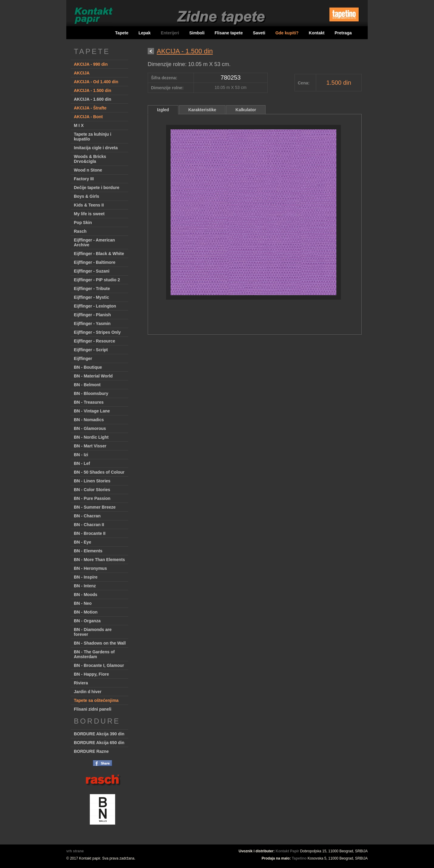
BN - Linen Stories (92, 481)
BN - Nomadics (89, 420)
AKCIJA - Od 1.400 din (96, 82)
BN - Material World (93, 376)
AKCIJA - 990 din (91, 64)
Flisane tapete (229, 33)
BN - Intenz (85, 586)
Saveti (259, 33)
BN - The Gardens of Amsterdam (94, 654)
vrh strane (75, 851)
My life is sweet (89, 214)
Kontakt (317, 33)
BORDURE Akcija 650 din (99, 743)
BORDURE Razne (91, 751)
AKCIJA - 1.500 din (93, 90)
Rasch (80, 231)
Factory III (84, 179)
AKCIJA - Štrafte (90, 108)
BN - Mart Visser (90, 446)
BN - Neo (83, 603)
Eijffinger (83, 358)
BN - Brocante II (90, 533)
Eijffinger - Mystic (91, 297)
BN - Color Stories (92, 490)
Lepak (144, 33)
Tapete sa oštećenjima (96, 700)
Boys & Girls (86, 196)
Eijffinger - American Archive (94, 242)
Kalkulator (246, 110)
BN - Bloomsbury (91, 393)
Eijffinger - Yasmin (92, 324)
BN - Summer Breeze (95, 507)
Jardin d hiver (88, 692)
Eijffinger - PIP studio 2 (97, 280)
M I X (79, 125)
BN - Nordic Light (91, 437)
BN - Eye (83, 542)
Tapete (122, 33)
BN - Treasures (89, 402)
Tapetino (299, 858)
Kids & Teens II (89, 205)
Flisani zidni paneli (93, 709)
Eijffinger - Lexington (95, 306)
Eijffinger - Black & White (99, 254)
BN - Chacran (87, 516)
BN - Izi (81, 455)
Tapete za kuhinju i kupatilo (93, 137)
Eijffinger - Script (91, 350)
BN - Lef (82, 463)
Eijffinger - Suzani (92, 271)
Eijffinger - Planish (92, 315)
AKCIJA (82, 73)
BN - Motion (86, 612)
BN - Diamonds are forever (93, 632)
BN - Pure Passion (92, 498)
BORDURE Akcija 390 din (99, 734)
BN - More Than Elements (99, 560)
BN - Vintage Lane (92, 411)
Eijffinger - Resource (94, 341)
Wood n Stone (88, 170)
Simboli (197, 33)
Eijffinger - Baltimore (95, 262)
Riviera (81, 683)
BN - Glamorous (90, 428)
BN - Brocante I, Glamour (99, 665)
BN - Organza (87, 621)
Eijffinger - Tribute (92, 289)
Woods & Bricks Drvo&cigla (90, 159)
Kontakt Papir (288, 851)
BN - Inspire (86, 577)
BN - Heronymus (90, 568)
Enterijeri (170, 33)
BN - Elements (88, 551)
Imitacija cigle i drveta (96, 148)
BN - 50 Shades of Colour (99, 472)
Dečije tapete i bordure (97, 188)
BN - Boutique (88, 367)
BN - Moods (86, 595)
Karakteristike (202, 110)
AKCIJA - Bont (88, 117)
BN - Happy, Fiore (91, 674)
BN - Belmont (87, 385)
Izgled (163, 110)
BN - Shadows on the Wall (100, 643)
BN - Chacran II (89, 525)
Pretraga (343, 33)
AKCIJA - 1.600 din (93, 99)
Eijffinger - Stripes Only (97, 332)
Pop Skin (83, 223)
